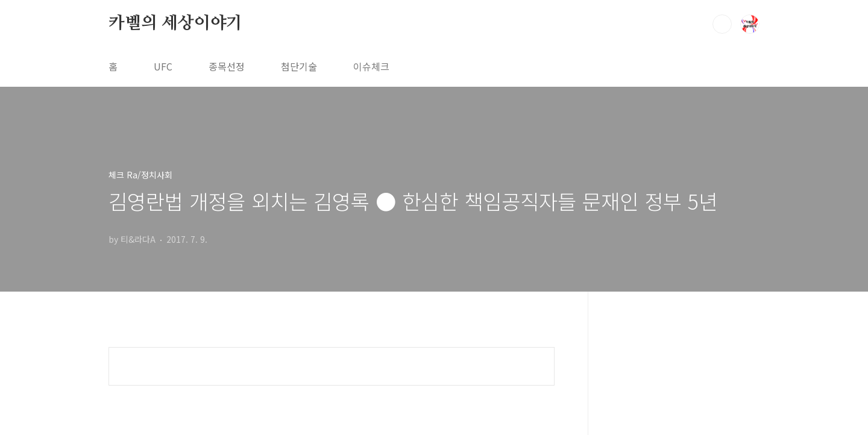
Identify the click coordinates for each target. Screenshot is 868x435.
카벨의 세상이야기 (175, 23)
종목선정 (227, 66)
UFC (163, 66)
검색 (722, 24)
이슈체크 (371, 66)
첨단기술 (299, 66)
